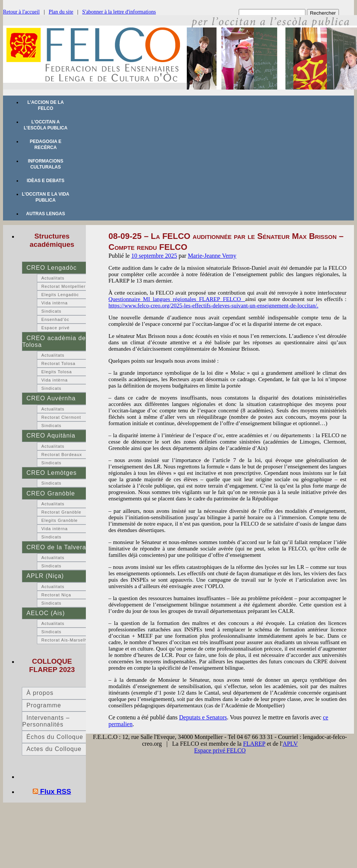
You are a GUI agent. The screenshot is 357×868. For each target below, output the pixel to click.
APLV (290, 744)
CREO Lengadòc (51, 268)
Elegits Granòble (60, 520)
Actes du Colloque (54, 749)
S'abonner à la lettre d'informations (119, 12)
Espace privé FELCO (220, 750)
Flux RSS (56, 791)
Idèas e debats (46, 181)
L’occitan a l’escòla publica (46, 125)
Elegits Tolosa (57, 372)
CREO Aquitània (51, 436)
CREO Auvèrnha (51, 398)
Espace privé (56, 328)
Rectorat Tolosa (59, 363)
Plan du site (61, 12)
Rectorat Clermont (61, 417)
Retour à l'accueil (21, 12)
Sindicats (51, 311)
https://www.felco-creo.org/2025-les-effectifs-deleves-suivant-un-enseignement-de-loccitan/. (213, 306)
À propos (40, 693)
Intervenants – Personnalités (46, 721)
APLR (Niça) (45, 576)
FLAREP (254, 744)
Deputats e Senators (203, 717)
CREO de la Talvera (56, 547)
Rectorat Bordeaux (62, 455)
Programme (44, 705)
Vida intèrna (55, 303)
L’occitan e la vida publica (46, 197)
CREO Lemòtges (51, 473)
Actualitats (53, 278)
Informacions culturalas (46, 164)
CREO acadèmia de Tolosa (54, 341)
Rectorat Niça (56, 595)
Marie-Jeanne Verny (212, 256)
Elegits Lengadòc (60, 295)
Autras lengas (45, 214)
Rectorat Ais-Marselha (66, 640)
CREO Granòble (51, 493)
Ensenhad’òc (55, 319)
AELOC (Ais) (46, 613)
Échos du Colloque (55, 737)
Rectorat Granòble (61, 512)
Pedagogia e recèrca (46, 144)
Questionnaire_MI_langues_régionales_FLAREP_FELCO (177, 299)
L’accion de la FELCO (46, 105)
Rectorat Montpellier (64, 286)
